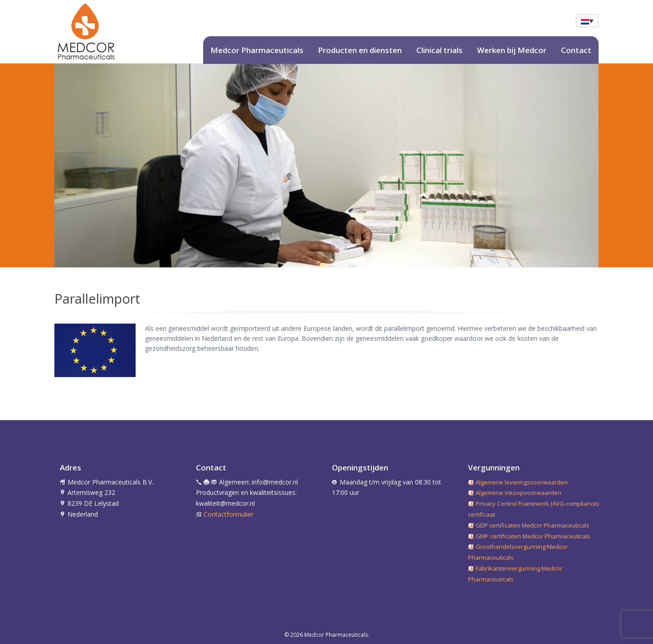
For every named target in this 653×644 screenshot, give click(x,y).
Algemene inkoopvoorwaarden (519, 493)
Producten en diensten (360, 50)
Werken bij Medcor (512, 50)
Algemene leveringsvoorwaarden (522, 482)
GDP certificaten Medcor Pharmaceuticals (533, 525)
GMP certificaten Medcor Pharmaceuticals (533, 536)
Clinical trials (439, 50)
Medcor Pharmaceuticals (257, 50)
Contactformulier (229, 514)
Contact (576, 50)
